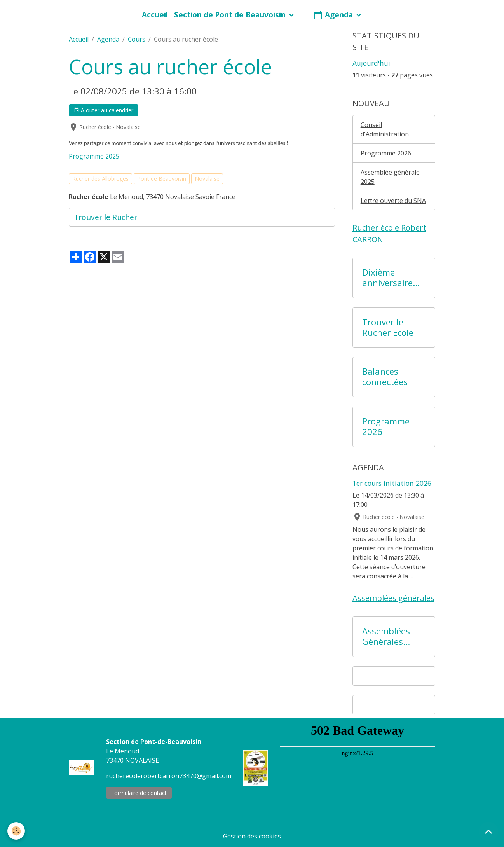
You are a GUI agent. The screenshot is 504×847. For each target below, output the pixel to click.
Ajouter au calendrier (104, 110)
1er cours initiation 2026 (392, 483)
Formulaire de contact (139, 793)
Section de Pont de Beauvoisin (231, 15)
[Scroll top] (488, 831)
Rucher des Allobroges (100, 179)
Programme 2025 (94, 156)
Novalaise (207, 179)
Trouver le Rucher (106, 217)
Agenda (334, 15)
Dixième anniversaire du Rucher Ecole (387, 278)
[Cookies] (17, 831)
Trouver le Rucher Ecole (388, 328)
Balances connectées (385, 377)
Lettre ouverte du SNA (393, 201)
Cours (137, 39)
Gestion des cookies (252, 836)
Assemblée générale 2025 (390, 177)
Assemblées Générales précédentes (387, 637)
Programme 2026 (386, 153)
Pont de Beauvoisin (162, 179)
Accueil (155, 15)
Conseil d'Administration (385, 129)
